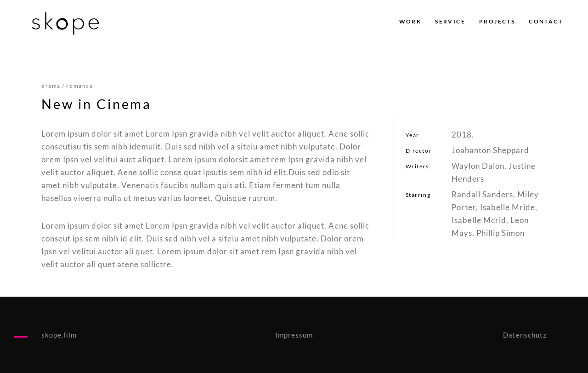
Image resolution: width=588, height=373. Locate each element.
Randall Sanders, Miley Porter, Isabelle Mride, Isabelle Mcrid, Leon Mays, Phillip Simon (495, 214)
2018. (463, 135)
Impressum (294, 335)
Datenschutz (525, 335)
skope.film (59, 335)
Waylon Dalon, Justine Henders (494, 172)
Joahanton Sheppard (490, 150)
